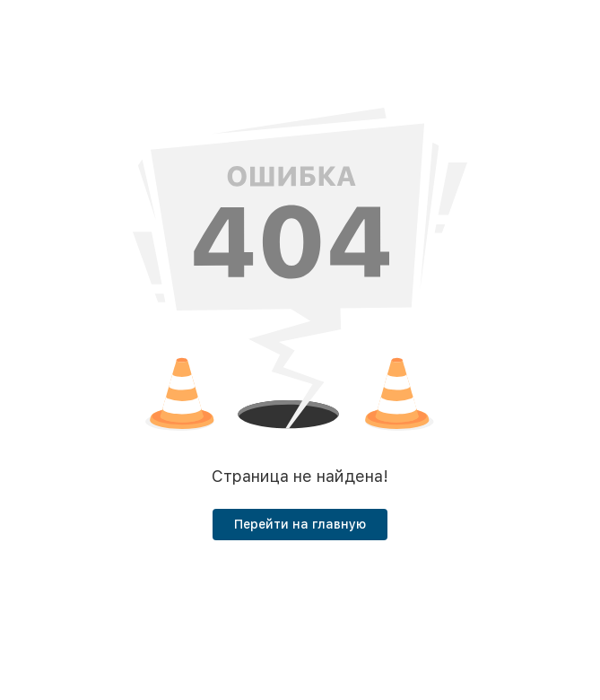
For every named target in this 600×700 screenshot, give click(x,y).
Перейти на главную (300, 524)
